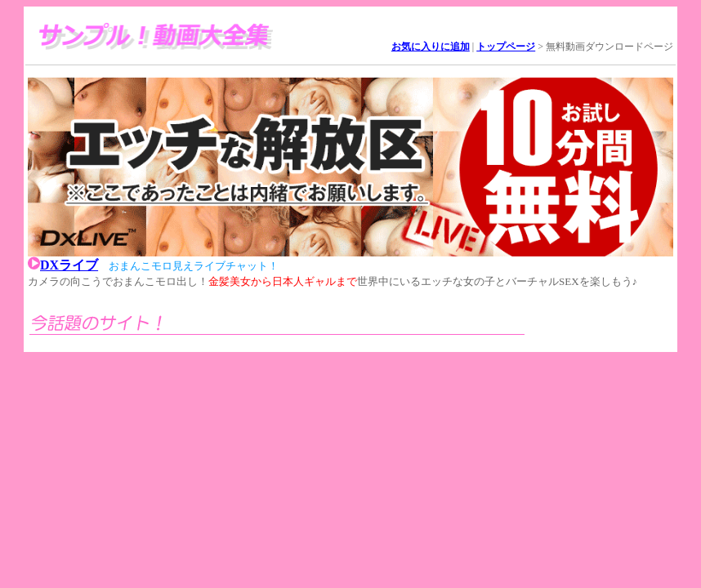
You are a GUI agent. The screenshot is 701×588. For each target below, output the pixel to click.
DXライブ (69, 265)
